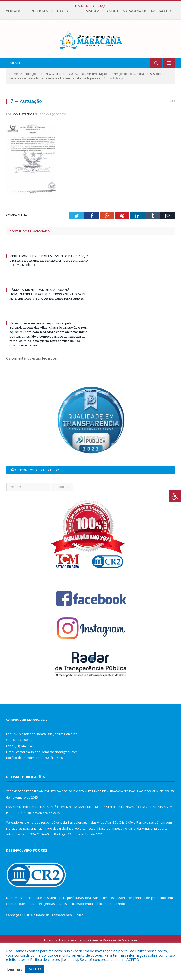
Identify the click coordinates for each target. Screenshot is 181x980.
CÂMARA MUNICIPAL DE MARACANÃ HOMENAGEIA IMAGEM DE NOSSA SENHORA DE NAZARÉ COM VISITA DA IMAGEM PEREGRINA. (48, 315)
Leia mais (70, 959)
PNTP (26, 936)
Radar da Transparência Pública (60, 936)
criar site (35, 919)
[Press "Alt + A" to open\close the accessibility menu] (175, 496)
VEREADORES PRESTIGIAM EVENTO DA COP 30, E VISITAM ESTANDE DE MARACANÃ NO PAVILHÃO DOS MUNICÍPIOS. (92, 11)
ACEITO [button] (35, 969)
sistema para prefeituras (65, 919)
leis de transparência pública (83, 925)
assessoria (118, 919)
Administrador (23, 135)
